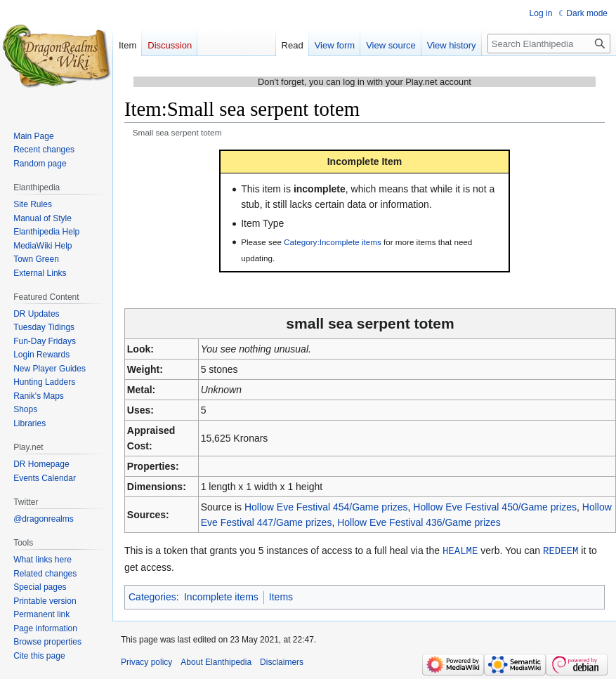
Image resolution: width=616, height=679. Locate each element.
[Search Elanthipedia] (549, 44)
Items (281, 596)
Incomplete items (221, 596)
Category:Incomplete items (333, 242)
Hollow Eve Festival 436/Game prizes (419, 522)
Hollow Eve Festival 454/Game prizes (326, 507)
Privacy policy (146, 661)
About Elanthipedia (216, 661)
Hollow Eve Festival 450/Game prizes (495, 507)
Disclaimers (282, 661)
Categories (152, 596)
